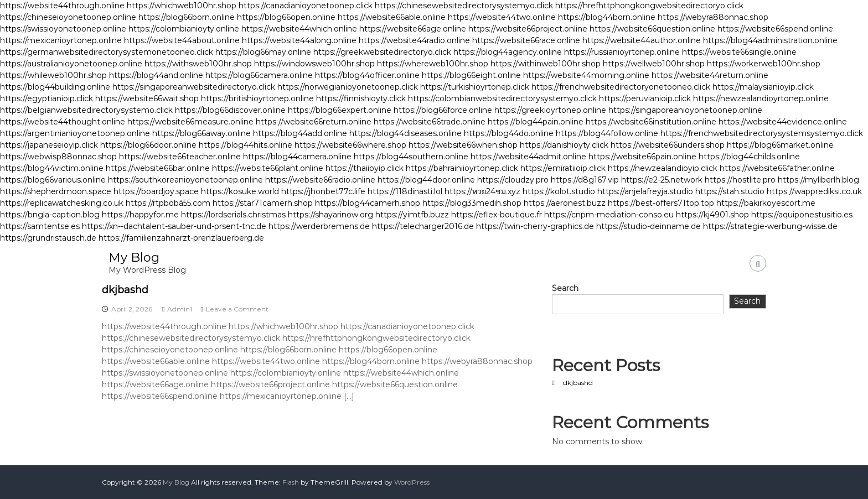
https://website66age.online (413, 29)
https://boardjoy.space (156, 191)
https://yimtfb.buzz (412, 215)
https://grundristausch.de (48, 238)
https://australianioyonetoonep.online (71, 64)
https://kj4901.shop (712, 215)
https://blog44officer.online (367, 75)
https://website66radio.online (320, 180)
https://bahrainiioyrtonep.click (462, 168)
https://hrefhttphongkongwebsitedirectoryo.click (649, 6)
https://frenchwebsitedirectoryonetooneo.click (621, 87)
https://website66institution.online (651, 122)
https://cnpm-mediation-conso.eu (609, 215)
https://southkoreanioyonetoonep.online (185, 180)
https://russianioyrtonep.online (622, 52)
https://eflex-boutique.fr (497, 215)
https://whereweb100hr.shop (433, 64)
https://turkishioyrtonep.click (475, 87)
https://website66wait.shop (147, 98)
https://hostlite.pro (740, 180)
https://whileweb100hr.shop (53, 75)
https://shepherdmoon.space (56, 191)
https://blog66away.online (201, 133)
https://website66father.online (777, 168)
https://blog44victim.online (52, 168)
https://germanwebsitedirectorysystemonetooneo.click (107, 52)
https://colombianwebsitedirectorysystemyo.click (502, 98)
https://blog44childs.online (749, 157)
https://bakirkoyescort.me (766, 203)
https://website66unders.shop (668, 145)
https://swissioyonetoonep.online (63, 29)
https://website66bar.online (158, 168)
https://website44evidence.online (783, 122)
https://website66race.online (526, 40)
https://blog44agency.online (508, 52)
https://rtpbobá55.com (168, 203)
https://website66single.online (739, 52)
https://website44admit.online (528, 157)
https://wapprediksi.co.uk (814, 191)
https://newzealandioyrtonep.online (761, 98)
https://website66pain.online (642, 157)
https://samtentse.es (40, 226)
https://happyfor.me (140, 215)
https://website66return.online (314, 122)
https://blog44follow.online (607, 133)
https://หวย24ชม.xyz (482, 191)
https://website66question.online (652, 29)
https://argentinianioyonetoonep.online (75, 133)
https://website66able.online (392, 17)
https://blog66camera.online (259, 75)
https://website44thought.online (63, 122)
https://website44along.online (299, 40)
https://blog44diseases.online (405, 133)
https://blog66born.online (187, 17)
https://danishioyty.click (564, 145)
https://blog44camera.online (297, 157)
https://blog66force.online (443, 110)
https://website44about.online (182, 40)
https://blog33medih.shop (472, 203)
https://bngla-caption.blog (50, 215)
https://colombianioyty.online (184, 29)
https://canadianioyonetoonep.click (306, 6)
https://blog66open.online (286, 17)
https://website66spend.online (775, 29)
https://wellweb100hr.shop (654, 64)
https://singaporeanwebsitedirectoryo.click (194, 87)
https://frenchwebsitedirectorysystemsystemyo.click (762, 133)
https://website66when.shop (463, 145)
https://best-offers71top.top (661, 203)
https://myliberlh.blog (818, 180)
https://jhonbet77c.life (323, 191)
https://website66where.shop (350, 145)
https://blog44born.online (607, 17)
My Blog (134, 258)
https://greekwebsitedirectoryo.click (382, 52)
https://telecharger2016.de (423, 226)
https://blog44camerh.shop (368, 203)
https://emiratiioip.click (563, 168)
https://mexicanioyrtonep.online (61, 40)
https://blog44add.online (300, 133)
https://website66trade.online (430, 122)
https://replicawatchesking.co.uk (62, 203)
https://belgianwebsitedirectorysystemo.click (86, 110)
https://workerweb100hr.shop (764, 64)
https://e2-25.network (662, 180)
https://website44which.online (299, 29)
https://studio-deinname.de (649, 226)
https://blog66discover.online (230, 110)
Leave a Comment (237, 309)
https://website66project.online (528, 29)
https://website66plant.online (268, 168)
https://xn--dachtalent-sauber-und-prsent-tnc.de (174, 226)
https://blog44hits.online (246, 145)
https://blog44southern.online (411, 157)
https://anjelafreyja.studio (645, 191)
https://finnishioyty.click (361, 98)
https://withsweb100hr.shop (198, 64)
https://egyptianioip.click (46, 98)
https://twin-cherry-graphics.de (535, 226)
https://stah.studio (730, 191)
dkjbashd (125, 290)
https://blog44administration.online (770, 40)
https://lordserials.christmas (233, 215)
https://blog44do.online (509, 133)
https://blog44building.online (55, 87)
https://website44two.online (502, 17)
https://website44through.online (62, 6)
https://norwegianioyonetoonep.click (348, 87)
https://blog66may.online (263, 52)
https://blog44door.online (426, 180)
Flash (291, 482)
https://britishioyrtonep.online (257, 98)
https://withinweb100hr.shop (546, 64)
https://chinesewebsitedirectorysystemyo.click (464, 6)
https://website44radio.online (414, 40)
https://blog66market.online (780, 145)
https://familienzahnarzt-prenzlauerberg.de (181, 238)
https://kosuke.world (240, 191)
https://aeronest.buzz (565, 203)
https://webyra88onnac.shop (713, 17)
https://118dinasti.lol (405, 191)
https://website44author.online (642, 40)
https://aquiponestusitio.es (802, 215)
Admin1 (180, 309)
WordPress (412, 482)
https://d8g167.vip (585, 180)
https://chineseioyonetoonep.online (68, 17)
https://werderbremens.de (319, 226)
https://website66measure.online (190, 122)
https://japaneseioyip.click (49, 145)
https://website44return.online (710, 75)
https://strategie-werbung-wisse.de (770, 226)
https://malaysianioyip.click (763, 87)
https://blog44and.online (156, 75)
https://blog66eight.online (471, 75)
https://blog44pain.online (536, 122)
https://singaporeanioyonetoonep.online (685, 110)
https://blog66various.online (53, 180)
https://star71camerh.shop (263, 203)
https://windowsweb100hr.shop (314, 64)
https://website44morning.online (586, 75)
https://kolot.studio (559, 191)
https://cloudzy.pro (513, 180)
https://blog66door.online (148, 145)
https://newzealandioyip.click (663, 168)
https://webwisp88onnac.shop (58, 157)
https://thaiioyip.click (365, 168)
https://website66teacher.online (180, 157)
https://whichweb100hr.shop (182, 6)
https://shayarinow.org (330, 215)
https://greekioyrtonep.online (550, 110)
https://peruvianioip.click (645, 98)
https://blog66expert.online (340, 110)
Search (565, 288)
